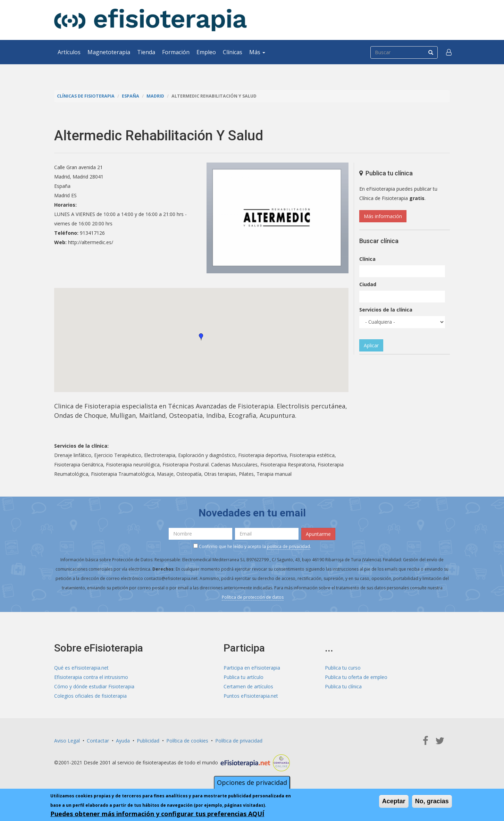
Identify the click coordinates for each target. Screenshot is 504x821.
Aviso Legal (67, 741)
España (131, 96)
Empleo (206, 52)
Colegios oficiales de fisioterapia (90, 696)
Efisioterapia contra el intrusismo (91, 677)
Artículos (69, 52)
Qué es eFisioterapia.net (81, 668)
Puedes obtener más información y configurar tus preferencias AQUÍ (157, 814)
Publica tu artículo (243, 677)
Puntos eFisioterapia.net (251, 696)
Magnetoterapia (109, 52)
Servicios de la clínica (386, 310)
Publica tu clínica (343, 686)
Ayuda (123, 741)
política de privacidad (288, 546)
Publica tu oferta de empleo (356, 677)
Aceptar (394, 801)
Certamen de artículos (248, 686)
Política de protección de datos (253, 597)
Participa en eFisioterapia (252, 668)
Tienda (146, 52)
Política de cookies (187, 741)
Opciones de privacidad (252, 782)
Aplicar (371, 345)
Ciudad (368, 284)
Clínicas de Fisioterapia (86, 96)
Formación (176, 52)
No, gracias (432, 801)
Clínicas (233, 52)
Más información (383, 216)
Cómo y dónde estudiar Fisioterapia (94, 686)
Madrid (155, 96)
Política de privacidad (239, 741)
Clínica (367, 259)
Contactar (98, 741)
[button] (449, 52)
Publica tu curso (343, 668)
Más (257, 52)
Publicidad (148, 741)
